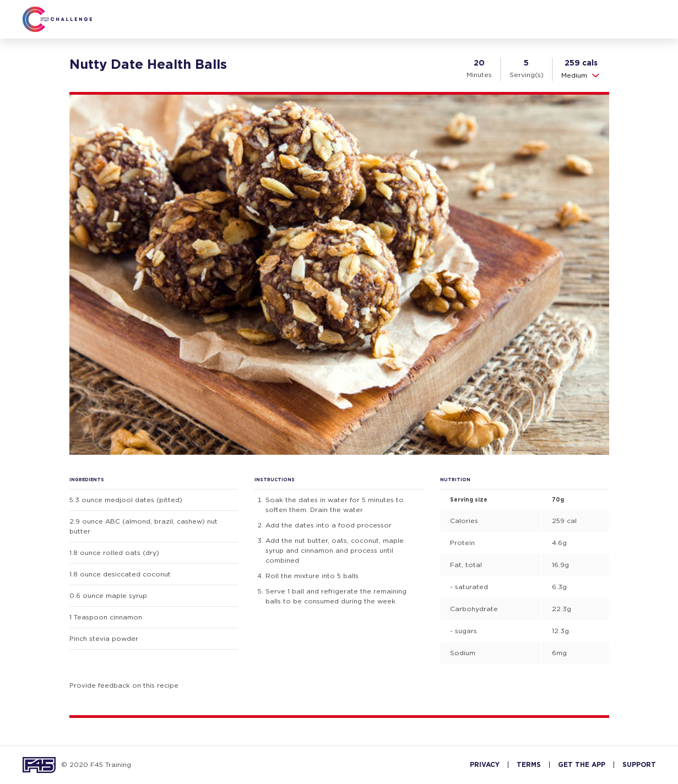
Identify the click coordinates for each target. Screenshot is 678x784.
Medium (581, 75)
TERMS (529, 765)
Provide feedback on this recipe (124, 685)
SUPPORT (639, 765)
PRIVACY (485, 765)
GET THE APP (582, 765)
